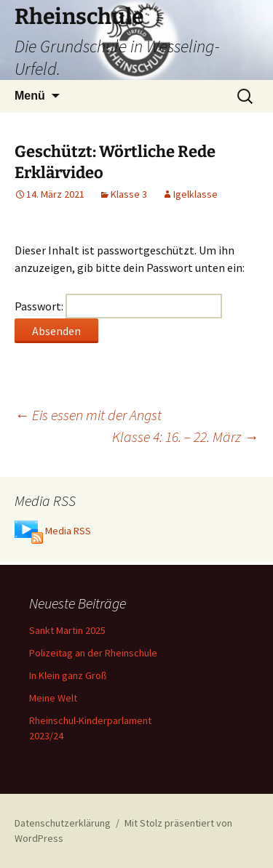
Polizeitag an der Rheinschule (93, 653)
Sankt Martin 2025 (67, 630)
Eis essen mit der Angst (88, 415)
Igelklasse (195, 194)
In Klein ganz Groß (68, 675)
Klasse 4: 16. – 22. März (185, 437)
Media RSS (68, 531)
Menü (30, 96)
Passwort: (118, 306)
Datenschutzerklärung (63, 823)
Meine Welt (53, 698)
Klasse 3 (129, 194)
